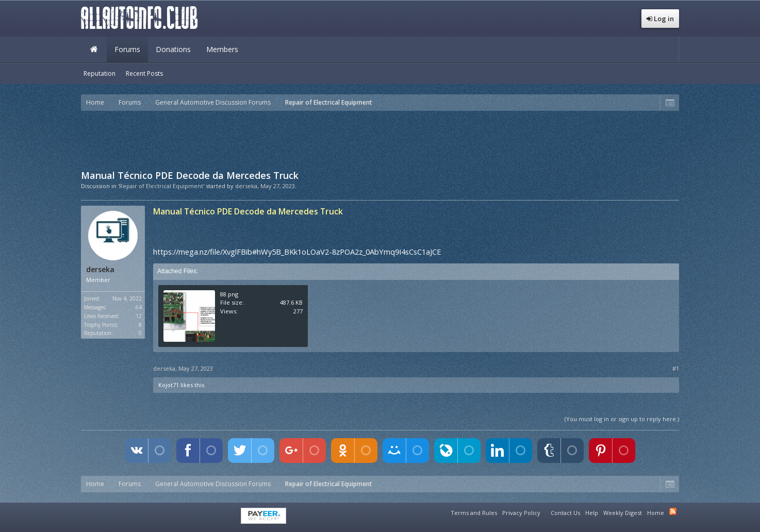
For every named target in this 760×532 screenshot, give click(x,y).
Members (222, 49)
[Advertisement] (380, 139)
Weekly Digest (623, 513)
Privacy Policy (521, 513)
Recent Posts (144, 73)
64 (139, 307)
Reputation (100, 73)
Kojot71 (169, 385)
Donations (173, 49)
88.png (229, 294)
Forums (127, 49)
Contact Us (565, 513)
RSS (673, 511)
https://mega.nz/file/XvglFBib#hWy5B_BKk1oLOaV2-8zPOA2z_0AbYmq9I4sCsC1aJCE (297, 252)
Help (592, 513)
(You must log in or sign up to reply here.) (622, 419)
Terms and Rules (474, 513)
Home (94, 49)
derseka (246, 186)
